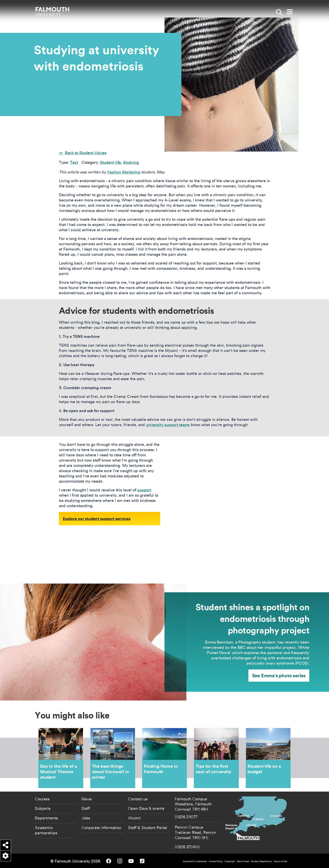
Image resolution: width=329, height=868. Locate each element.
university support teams (168, 425)
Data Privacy (243, 861)
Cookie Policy (216, 861)
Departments (46, 818)
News (87, 799)
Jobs (86, 818)
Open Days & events (146, 808)
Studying (131, 162)
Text (74, 162)
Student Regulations (261, 861)
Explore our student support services (97, 519)
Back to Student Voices (85, 153)
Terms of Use (280, 861)
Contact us (138, 799)
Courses (42, 799)
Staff (86, 808)
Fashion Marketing (124, 172)
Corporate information (101, 827)
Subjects (43, 808)
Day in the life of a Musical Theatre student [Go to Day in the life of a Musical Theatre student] (61, 758)
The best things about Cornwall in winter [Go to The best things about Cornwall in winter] (113, 758)
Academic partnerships (46, 830)
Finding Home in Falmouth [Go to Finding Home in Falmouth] (165, 758)
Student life (111, 162)
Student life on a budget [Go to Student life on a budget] (268, 758)
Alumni (134, 818)
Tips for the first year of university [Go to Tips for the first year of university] (216, 758)
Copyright (230, 861)
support (144, 490)
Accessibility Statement (195, 861)
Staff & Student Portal (148, 827)
